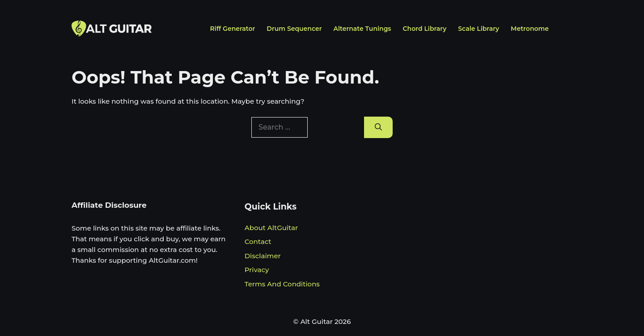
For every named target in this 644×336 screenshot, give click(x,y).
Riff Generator (233, 29)
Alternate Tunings (362, 29)
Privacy (257, 270)
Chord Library (425, 29)
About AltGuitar (271, 228)
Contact (258, 241)
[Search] (378, 127)
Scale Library (479, 29)
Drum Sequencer (294, 29)
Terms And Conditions (282, 284)
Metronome (530, 29)
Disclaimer (263, 256)
